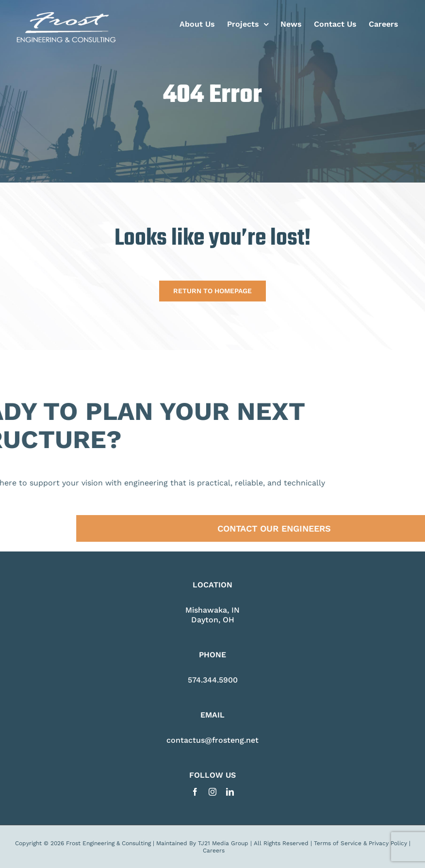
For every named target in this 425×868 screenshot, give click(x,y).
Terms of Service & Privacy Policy (360, 843)
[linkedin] (230, 792)
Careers (214, 851)
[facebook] (195, 792)
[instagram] (212, 792)
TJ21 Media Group (223, 843)
